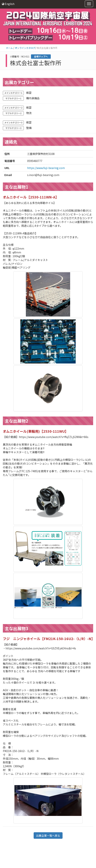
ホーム (10, 48)
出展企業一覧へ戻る (48, 835)
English (8, 4)
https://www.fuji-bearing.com (46, 168)
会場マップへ (41, 56)
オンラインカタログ (25, 48)
